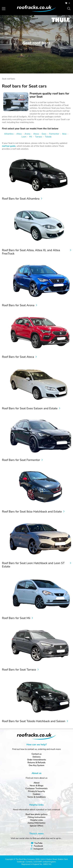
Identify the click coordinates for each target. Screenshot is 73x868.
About (37, 783)
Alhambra (9, 134)
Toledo (48, 137)
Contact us (37, 754)
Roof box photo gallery (36, 814)
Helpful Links (37, 820)
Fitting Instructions (37, 817)
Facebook (38, 846)
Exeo (44, 134)
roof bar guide (9, 146)
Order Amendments (37, 760)
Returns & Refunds (36, 763)
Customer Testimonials (36, 788)
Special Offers (36, 826)
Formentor (54, 134)
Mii (31, 137)
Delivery (37, 757)
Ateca (36, 134)
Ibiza (64, 134)
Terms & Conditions (36, 797)
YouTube (38, 843)
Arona (27, 134)
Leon (24, 137)
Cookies (37, 794)
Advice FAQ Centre (36, 823)
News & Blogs (37, 786)
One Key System (36, 765)
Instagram (38, 849)
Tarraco (39, 137)
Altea (19, 134)
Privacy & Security (36, 791)
